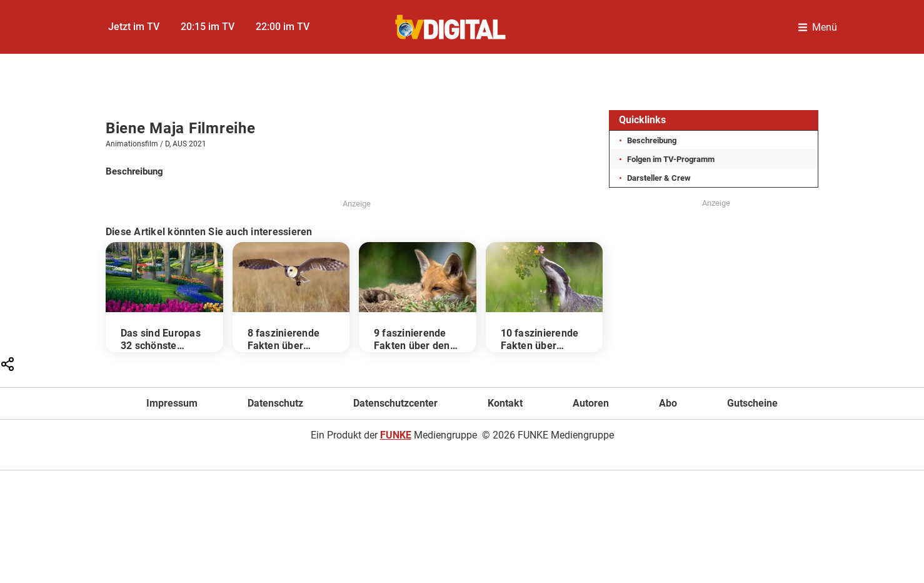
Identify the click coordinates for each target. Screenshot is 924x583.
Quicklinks (642, 120)
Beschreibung (652, 140)
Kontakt (505, 403)
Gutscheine (752, 403)
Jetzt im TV (134, 27)
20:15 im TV (208, 27)
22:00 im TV (283, 27)
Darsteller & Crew (659, 178)
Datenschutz (275, 403)
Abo (668, 403)
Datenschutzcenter (395, 403)
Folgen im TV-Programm (671, 159)
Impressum (172, 403)
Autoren (591, 403)
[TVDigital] (451, 27)
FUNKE (396, 435)
